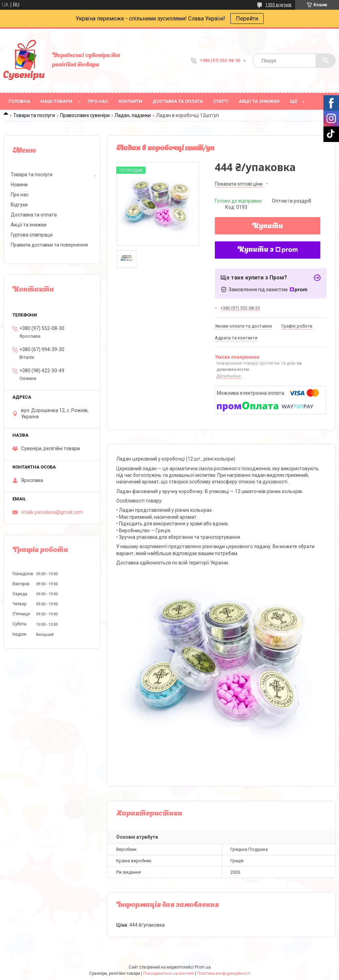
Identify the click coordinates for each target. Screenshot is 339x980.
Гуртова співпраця (32, 235)
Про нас (98, 101)
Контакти (130, 101)
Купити (268, 226)
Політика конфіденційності (224, 973)
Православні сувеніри (85, 115)
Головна (19, 101)
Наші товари (56, 101)
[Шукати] (326, 61)
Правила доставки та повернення (49, 245)
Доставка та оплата (178, 101)
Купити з (268, 250)
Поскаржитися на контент (169, 973)
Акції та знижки (259, 101)
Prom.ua (203, 967)
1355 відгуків (278, 5)
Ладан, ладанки (133, 115)
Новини (19, 185)
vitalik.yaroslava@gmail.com (52, 512)
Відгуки (19, 205)
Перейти (247, 19)
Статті (221, 101)
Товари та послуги (34, 115)
